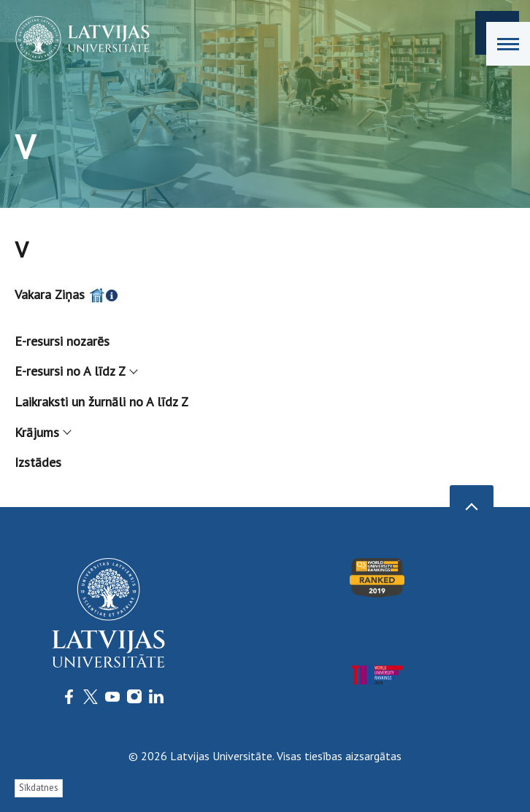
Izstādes (38, 462)
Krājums (42, 432)
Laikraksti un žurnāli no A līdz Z (101, 402)
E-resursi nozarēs (62, 341)
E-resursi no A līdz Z (76, 371)
